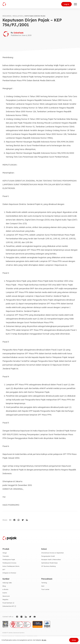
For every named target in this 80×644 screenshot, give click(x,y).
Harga (5, 553)
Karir (43, 586)
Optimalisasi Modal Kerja (49, 563)
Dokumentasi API (8, 606)
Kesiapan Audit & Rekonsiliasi (51, 559)
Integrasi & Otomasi (9, 573)
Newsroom (6, 596)
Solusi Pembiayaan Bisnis (11, 566)
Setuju (74, 640)
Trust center (45, 589)
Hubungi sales (7, 583)
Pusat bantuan (7, 603)
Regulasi (5, 599)
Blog (4, 586)
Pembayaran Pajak (9, 559)
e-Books (5, 589)
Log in (66, 4)
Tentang (44, 583)
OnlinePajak (18, 33)
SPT (4, 570)
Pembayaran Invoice (9, 563)
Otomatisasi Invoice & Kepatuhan (52, 553)
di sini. (44, 640)
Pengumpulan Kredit (48, 556)
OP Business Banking (48, 566)
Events (5, 593)
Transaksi (6, 556)
